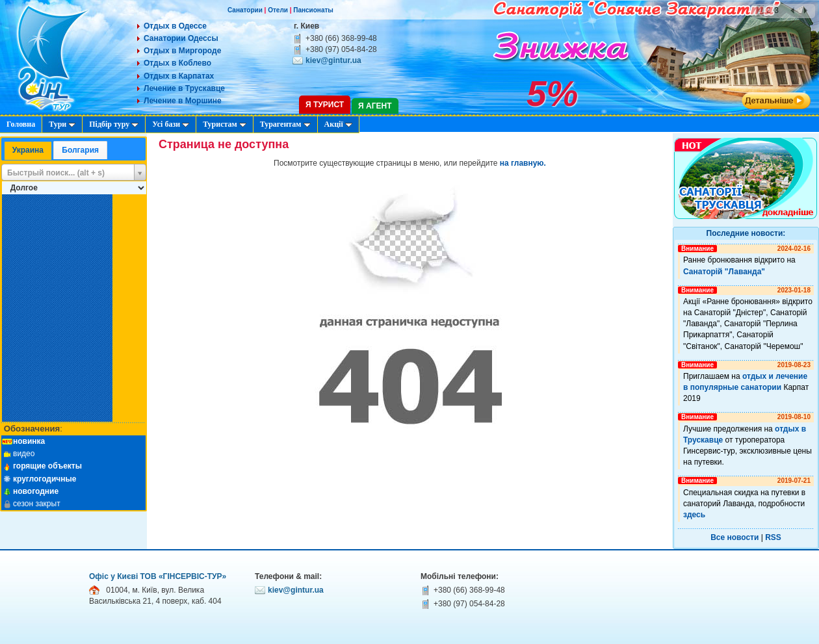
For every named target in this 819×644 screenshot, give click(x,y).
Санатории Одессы (181, 38)
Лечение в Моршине (183, 101)
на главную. (523, 163)
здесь (694, 515)
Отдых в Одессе (175, 26)
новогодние (36, 491)
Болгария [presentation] (80, 150)
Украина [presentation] (28, 150)
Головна (21, 124)
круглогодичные (45, 479)
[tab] (28, 151)
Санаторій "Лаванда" (724, 272)
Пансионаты (313, 10)
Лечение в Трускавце (184, 88)
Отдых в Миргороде (182, 51)
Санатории (245, 10)
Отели (278, 10)
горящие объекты (47, 466)
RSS (773, 537)
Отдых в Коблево (177, 63)
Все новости (734, 537)
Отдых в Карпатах (179, 76)
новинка (29, 441)
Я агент (375, 106)
